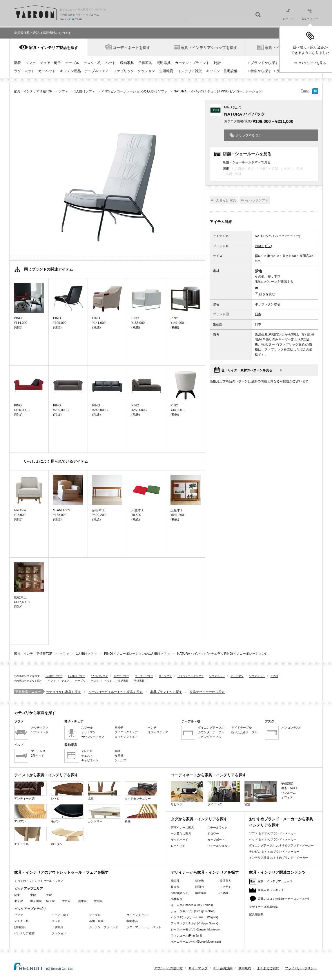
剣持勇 (199, 881)
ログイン (289, 15)
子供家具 (145, 63)
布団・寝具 (96, 921)
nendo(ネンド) (180, 893)
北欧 (104, 791)
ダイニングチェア (126, 732)
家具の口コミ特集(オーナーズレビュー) (283, 899)
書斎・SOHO (290, 788)
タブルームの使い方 (168, 968)
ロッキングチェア (126, 737)
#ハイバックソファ (255, 200)
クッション (59, 933)
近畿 (49, 895)
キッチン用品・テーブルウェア (84, 71)
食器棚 (119, 756)
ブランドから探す (264, 63)
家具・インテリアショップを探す (209, 48)
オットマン (237, 676)
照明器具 (164, 63)
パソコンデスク (292, 728)
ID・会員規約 (223, 968)
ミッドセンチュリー (141, 791)
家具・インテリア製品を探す (53, 48)
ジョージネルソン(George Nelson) (193, 911)
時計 (217, 63)
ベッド (110, 63)
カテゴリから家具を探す (63, 692)
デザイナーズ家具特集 (264, 907)
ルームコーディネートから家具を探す (116, 692)
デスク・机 (92, 63)
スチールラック (217, 827)
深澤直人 (225, 881)
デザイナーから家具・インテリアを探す (205, 872)
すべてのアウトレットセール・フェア (39, 881)
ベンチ (152, 728)
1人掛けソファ (54, 676)
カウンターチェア (93, 737)
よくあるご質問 (268, 968)
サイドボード (179, 840)
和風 (141, 814)
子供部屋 (287, 783)
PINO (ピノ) (233, 107)
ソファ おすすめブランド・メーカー (273, 833)
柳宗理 (175, 881)
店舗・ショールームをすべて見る (247, 162)
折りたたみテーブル (244, 732)
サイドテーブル (242, 728)
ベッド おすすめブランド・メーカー (273, 839)
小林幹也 (177, 899)
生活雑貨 (166, 71)
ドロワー (213, 834)
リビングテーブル (210, 737)
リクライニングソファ (191, 676)
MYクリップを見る (312, 63)
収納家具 (127, 63)
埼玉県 (50, 901)
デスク (95, 681)
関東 (226, 169)
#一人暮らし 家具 (224, 200)
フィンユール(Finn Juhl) (186, 936)
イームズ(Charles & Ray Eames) (192, 905)
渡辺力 (199, 887)
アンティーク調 (30, 791)
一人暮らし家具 (181, 834)
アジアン (30, 814)
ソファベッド (217, 676)
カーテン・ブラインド (192, 63)
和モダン (67, 836)
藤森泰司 (201, 893)
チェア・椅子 (50, 63)
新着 (17, 63)
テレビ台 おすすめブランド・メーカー (274, 852)
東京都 (19, 901)
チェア (65, 681)
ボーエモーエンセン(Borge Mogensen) (196, 942)
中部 (33, 895)
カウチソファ (121, 676)
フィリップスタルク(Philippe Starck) (194, 923)
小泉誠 (224, 893)
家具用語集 (256, 914)
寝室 (261, 794)
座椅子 (119, 728)
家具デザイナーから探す (207, 692)
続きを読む (267, 294)
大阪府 (66, 901)
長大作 (175, 887)
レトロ (67, 791)
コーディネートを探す (131, 48)
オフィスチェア (158, 732)
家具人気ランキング (271, 890)
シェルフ (120, 760)
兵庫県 (82, 901)
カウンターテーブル (211, 732)
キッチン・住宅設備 (222, 71)
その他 (274, 676)
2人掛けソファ (77, 676)
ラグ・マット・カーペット (35, 71)
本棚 (117, 751)
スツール (87, 728)
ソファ (30, 63)
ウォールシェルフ (219, 846)
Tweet (305, 91)
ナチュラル (30, 836)
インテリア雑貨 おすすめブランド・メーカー (279, 858)
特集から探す (261, 71)
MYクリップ (310, 15)
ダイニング (224, 794)
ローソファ (165, 676)
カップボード (216, 840)
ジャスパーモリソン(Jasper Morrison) (195, 929)
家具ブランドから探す (166, 692)
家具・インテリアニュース (275, 881)
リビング (187, 794)
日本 (258, 314)
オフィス (287, 797)
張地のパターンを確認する (274, 282)
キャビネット (90, 760)
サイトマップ (198, 968)
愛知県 (98, 901)
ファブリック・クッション (134, 71)
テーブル (72, 63)
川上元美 (225, 887)
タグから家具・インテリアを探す (199, 819)
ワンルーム (289, 793)
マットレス (38, 751)
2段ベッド (38, 756)
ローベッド (178, 846)
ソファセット (257, 676)
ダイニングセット (138, 915)
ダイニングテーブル (211, 728)
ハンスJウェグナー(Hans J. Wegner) (194, 917)
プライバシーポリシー (301, 968)
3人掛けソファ (99, 676)
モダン (67, 814)
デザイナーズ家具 (182, 827)
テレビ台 (87, 751)
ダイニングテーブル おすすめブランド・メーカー (281, 845)
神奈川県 (36, 901)
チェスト (87, 756)
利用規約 (245, 968)
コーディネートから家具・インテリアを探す (208, 775)
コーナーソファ (144, 676)
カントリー (104, 814)
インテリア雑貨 (190, 71)
